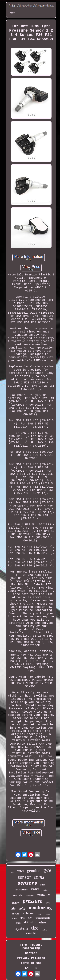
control (16, 903)
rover (48, 903)
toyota (16, 914)
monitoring (40, 908)
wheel (43, 922)
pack (39, 914)
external (29, 913)
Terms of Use (31, 963)
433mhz (30, 922)
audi (43, 885)
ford (12, 872)
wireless (30, 896)
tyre (47, 870)
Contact (31, 953)
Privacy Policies (31, 958)
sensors (27, 883)
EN (27, 968)
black (18, 923)
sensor (24, 877)
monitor (44, 894)
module (44, 930)
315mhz (47, 914)
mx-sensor (21, 889)
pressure (33, 901)
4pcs (22, 918)
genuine (34, 871)
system (22, 928)
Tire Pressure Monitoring (31, 947)
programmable (43, 918)
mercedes (31, 933)
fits (13, 908)
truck (15, 918)
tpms (39, 877)
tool (30, 918)
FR (36, 968)
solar (22, 909)
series (45, 890)
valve (35, 889)
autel (20, 871)
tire (35, 928)
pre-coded (18, 895)
